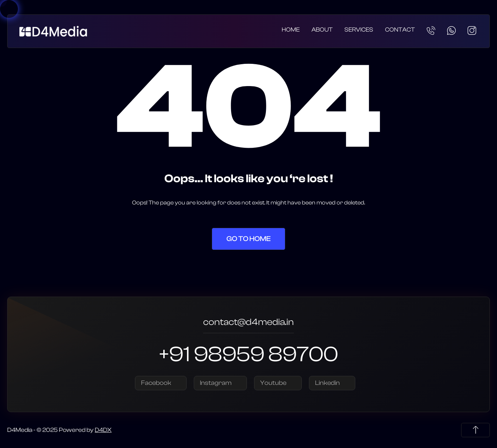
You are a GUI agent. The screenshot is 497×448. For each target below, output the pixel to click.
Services (359, 30)
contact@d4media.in (248, 323)
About (322, 30)
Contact (400, 30)
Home (291, 30)
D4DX (103, 430)
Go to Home (248, 239)
